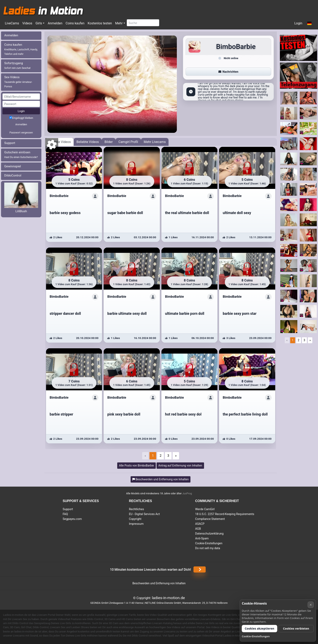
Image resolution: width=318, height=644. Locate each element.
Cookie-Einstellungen (209, 543)
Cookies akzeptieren (260, 628)
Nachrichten (228, 72)
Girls (39, 23)
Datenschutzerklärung (209, 534)
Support (10, 143)
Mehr (119, 23)
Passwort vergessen (21, 133)
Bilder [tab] (109, 142)
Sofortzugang (17, 65)
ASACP (200, 524)
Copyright (135, 519)
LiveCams (12, 23)
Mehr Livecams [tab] (155, 142)
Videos (27, 23)
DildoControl (13, 175)
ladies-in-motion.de (168, 598)
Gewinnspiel (13, 166)
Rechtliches (136, 509)
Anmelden (55, 23)
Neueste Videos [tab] (59, 142)
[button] (309, 24)
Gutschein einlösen (21, 155)
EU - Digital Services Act (144, 514)
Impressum (136, 524)
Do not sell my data (208, 548)
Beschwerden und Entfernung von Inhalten (159, 583)
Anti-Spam (202, 538)
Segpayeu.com (72, 519)
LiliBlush (21, 211)
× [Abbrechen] (311, 605)
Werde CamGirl (205, 509)
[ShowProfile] (95, 196)
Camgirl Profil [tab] (128, 142)
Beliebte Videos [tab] (88, 142)
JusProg (187, 493)
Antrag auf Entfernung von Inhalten (180, 465)
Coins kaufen (75, 23)
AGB (198, 529)
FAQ (65, 514)
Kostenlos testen (100, 23)
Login (298, 23)
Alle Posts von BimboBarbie (136, 465)
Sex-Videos (18, 82)
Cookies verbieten (296, 628)
